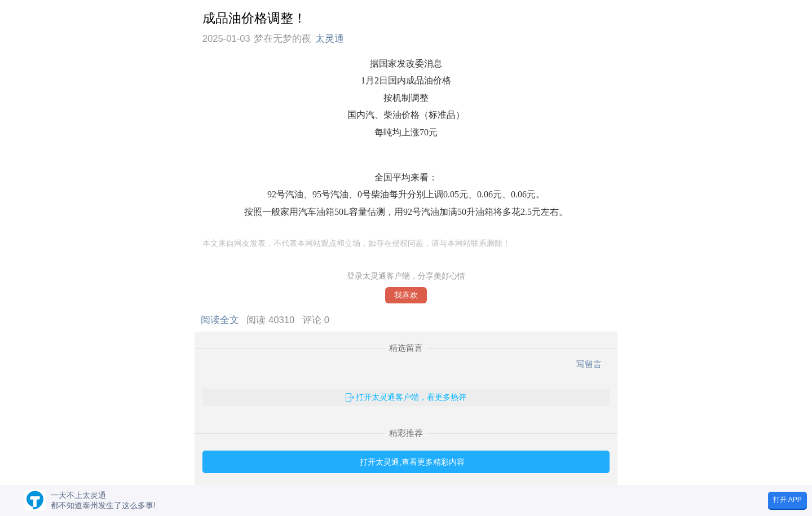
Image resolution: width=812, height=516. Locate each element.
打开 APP (787, 500)
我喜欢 (406, 295)
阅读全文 (222, 320)
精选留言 (406, 348)
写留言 (589, 364)
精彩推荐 (406, 433)
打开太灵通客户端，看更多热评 (411, 397)
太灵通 (330, 39)
